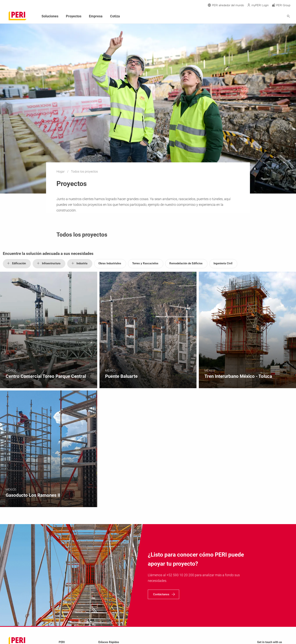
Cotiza (115, 16)
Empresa (96, 16)
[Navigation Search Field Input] (268, 16)
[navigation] (163, 594)
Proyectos (74, 16)
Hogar (61, 172)
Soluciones (50, 16)
